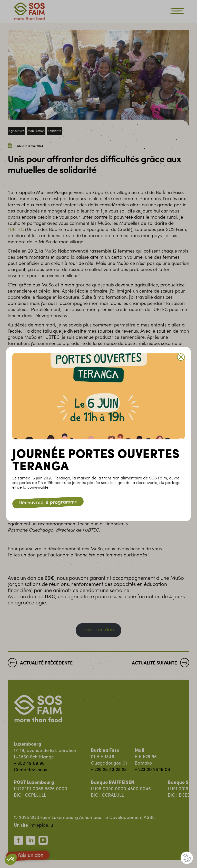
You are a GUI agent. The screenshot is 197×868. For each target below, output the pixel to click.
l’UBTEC (16, 230)
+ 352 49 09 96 (29, 764)
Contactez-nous (31, 770)
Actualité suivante (161, 664)
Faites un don (98, 630)
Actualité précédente (40, 664)
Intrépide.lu (41, 826)
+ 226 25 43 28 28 (109, 770)
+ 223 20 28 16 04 (152, 770)
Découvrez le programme (48, 503)
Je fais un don (28, 856)
